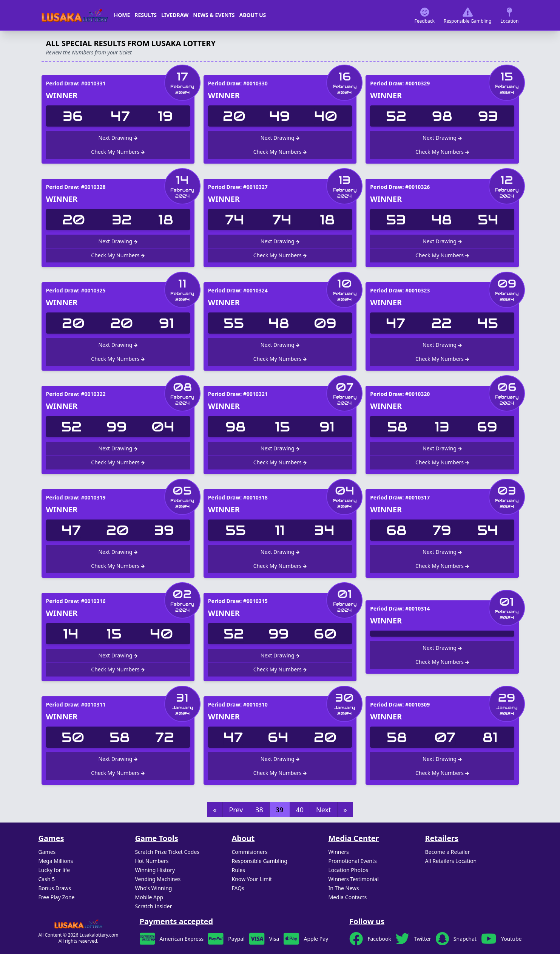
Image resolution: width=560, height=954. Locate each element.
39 (280, 810)
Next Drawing (118, 138)
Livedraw (175, 15)
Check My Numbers (118, 152)
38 (259, 810)
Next (324, 810)
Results (146, 15)
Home (122, 15)
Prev (236, 810)
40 (300, 810)
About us (253, 15)
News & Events (214, 15)
